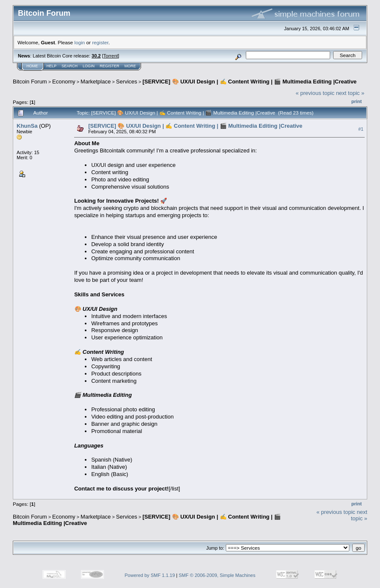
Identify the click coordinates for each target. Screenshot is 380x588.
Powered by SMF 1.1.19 (150, 575)
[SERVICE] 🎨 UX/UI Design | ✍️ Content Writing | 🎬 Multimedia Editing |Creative (249, 82)
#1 (361, 129)
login (80, 42)
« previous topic (315, 93)
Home (32, 66)
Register (109, 66)
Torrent (111, 56)
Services (127, 82)
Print (357, 101)
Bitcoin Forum (30, 82)
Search (70, 66)
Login (89, 66)
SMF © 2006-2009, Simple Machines (217, 575)
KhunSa (27, 126)
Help (52, 66)
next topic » (350, 93)
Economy (64, 82)
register (100, 42)
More (130, 66)
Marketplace (96, 82)
